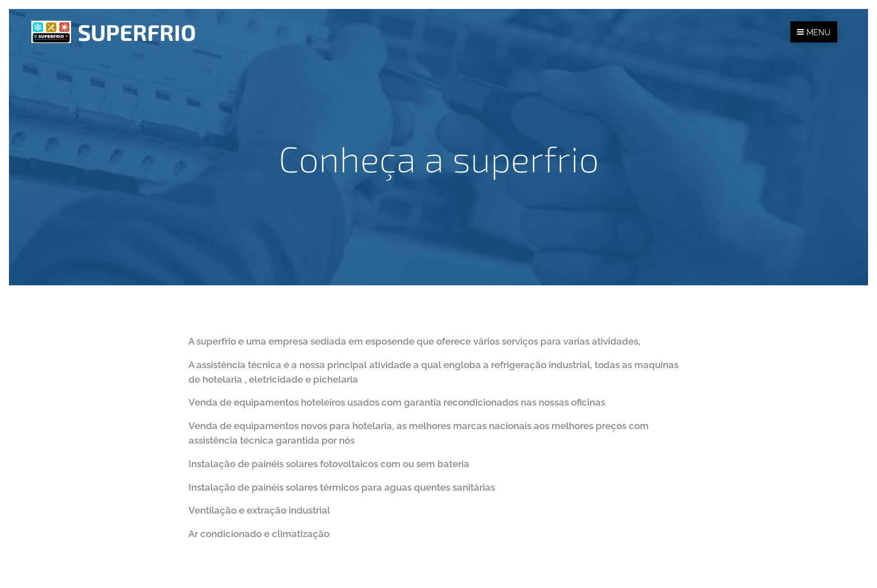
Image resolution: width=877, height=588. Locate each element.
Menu (814, 32)
